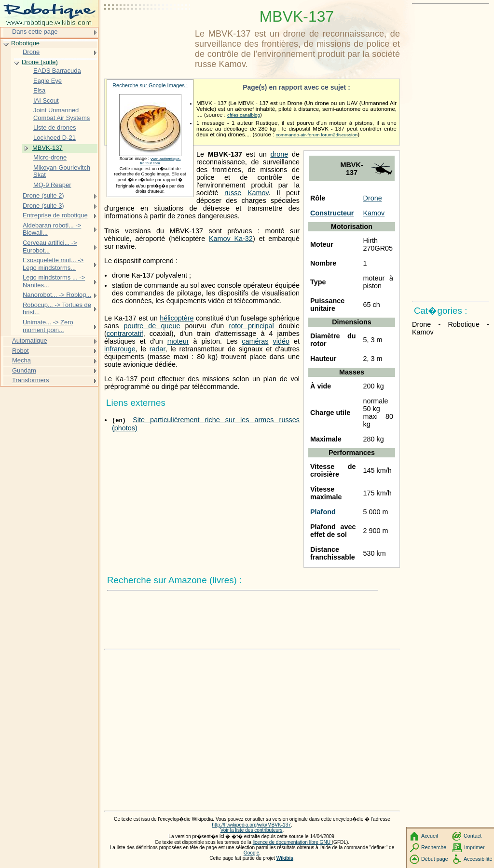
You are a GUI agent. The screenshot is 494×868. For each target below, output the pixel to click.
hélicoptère (177, 318)
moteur (178, 341)
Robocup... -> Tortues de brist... (57, 309)
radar (158, 349)
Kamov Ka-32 (231, 239)
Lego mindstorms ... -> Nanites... (54, 281)
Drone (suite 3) (43, 206)
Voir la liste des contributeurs (252, 830)
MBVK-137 (48, 148)
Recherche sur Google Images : (150, 85)
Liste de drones (55, 127)
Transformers (31, 380)
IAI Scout (46, 100)
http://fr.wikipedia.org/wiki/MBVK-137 (251, 825)
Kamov (374, 213)
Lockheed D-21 (55, 138)
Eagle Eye (48, 81)
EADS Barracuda (57, 71)
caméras (255, 341)
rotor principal (251, 326)
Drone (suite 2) (43, 195)
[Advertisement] (148, 31)
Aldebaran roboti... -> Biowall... (52, 229)
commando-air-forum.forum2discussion (317, 135)
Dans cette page (35, 32)
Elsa (39, 90)
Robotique (25, 43)
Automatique (30, 341)
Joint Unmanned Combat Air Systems (62, 114)
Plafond (323, 512)
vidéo (281, 341)
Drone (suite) (40, 62)
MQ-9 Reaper (52, 185)
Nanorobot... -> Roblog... (57, 295)
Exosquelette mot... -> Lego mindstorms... (53, 264)
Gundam (24, 370)
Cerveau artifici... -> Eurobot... (50, 247)
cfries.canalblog (244, 115)
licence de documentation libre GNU (292, 842)
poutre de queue (152, 326)
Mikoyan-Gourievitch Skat (62, 171)
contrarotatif (125, 334)
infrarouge (120, 349)
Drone (373, 198)
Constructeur (332, 213)
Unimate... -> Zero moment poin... (48, 326)
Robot (21, 351)
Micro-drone (50, 157)
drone (279, 154)
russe (233, 193)
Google (252, 853)
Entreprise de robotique (55, 215)
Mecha (21, 360)
